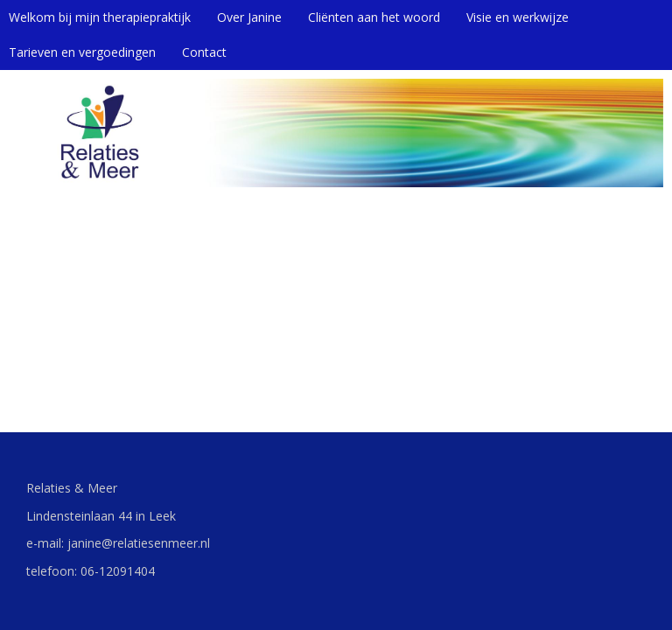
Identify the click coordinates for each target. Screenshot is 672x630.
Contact (204, 52)
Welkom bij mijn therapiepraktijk (100, 17)
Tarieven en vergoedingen (82, 52)
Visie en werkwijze (518, 17)
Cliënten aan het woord (374, 17)
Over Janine (249, 17)
